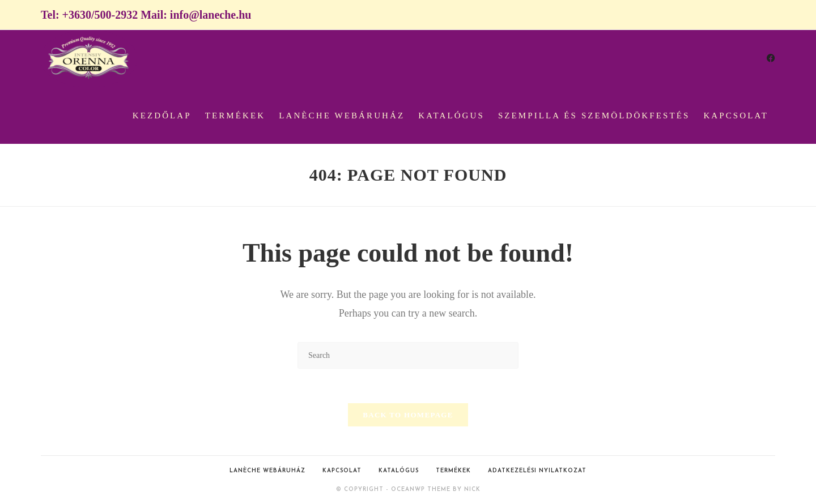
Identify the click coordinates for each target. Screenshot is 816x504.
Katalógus (399, 471)
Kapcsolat (342, 471)
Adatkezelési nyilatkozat (537, 471)
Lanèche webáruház (267, 471)
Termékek (453, 471)
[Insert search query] (408, 355)
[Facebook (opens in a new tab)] (771, 58)
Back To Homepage (408, 415)
